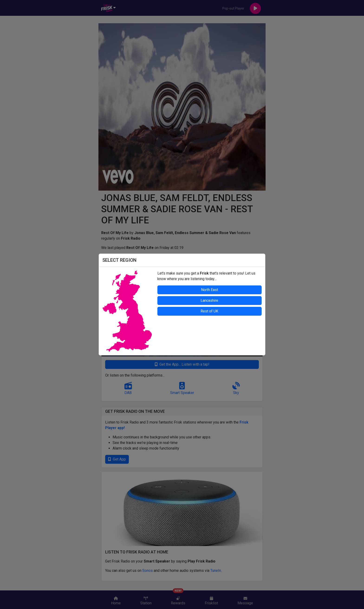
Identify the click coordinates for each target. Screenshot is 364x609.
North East (210, 290)
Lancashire (209, 300)
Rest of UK (209, 311)
